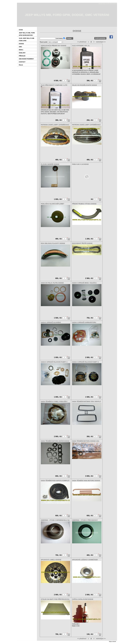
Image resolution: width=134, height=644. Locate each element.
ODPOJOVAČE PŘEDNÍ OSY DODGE (54, 46)
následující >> (101, 42)
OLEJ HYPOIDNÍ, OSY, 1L (81, 46)
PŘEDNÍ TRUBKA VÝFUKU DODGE (84, 204)
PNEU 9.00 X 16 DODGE (80, 164)
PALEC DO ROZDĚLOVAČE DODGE (85, 85)
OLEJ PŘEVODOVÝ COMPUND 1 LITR (54, 85)
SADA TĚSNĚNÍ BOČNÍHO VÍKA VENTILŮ (86, 402)
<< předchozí (82, 42)
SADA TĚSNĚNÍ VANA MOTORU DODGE (86, 481)
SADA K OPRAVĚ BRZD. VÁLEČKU (84, 283)
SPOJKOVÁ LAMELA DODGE (51, 560)
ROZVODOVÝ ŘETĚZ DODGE (82, 243)
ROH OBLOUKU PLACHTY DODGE (53, 243)
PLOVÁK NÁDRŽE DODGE (50, 164)
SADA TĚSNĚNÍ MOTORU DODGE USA (86, 441)
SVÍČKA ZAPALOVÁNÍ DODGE (83, 599)
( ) (61, 38)
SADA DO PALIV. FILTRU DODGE (52, 283)
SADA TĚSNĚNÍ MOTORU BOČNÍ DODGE (55, 441)
